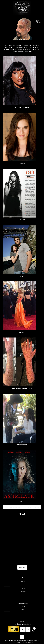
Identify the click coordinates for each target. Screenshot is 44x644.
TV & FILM (23, 607)
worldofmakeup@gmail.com (22, 624)
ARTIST (23, 588)
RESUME (23, 585)
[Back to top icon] (22, 637)
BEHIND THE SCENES (23, 604)
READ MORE (39, 23)
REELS (23, 610)
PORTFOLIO (23, 591)
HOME (23, 582)
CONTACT (23, 613)
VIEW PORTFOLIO (22, 39)
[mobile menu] (42, 3)
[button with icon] (23, 630)
